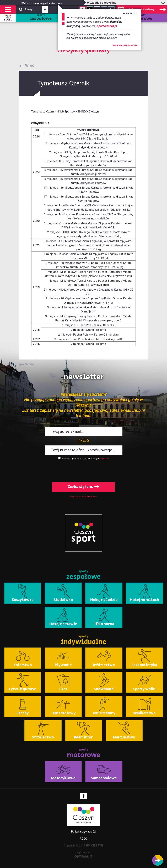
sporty (41, 18)
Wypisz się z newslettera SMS (83, 497)
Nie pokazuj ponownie (125, 45)
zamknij (130, 13)
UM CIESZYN (95, 846)
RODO (83, 839)
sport (8, 20)
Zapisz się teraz (83, 487)
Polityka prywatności (83, 832)
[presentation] (84, 470)
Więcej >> (104, 459)
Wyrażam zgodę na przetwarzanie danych (81, 459)
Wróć (29, 66)
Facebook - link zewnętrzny (45, 11)
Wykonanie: (83, 854)
